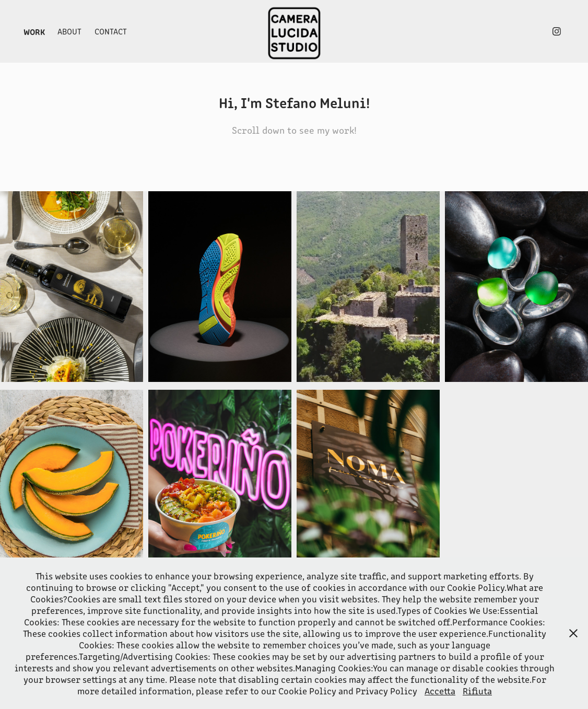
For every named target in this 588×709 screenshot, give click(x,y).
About (69, 31)
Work (34, 31)
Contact (111, 31)
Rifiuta (477, 691)
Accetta (440, 691)
